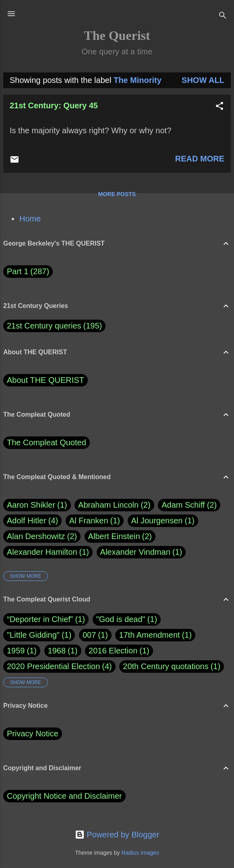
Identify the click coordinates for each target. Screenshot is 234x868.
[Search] (223, 16)
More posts (117, 194)
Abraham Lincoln (114, 505)
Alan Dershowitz (42, 536)
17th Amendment (149, 635)
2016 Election (113, 651)
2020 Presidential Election (53, 666)
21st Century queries (44, 326)
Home (30, 219)
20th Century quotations (166, 666)
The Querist (117, 35)
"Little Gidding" (33, 635)
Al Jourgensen (163, 521)
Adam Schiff (189, 505)
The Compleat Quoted (47, 442)
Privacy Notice (33, 734)
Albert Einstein (120, 536)
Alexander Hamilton (48, 552)
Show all (203, 80)
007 (89, 635)
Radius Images (140, 853)
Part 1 (28, 272)
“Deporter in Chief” (40, 619)
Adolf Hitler (32, 521)
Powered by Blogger (117, 835)
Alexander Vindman (141, 552)
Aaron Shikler (37, 505)
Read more (200, 159)
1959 (16, 651)
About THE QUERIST (46, 380)
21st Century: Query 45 (54, 105)
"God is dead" (121, 619)
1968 (57, 651)
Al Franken (95, 521)
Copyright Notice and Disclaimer (64, 796)
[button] (220, 107)
